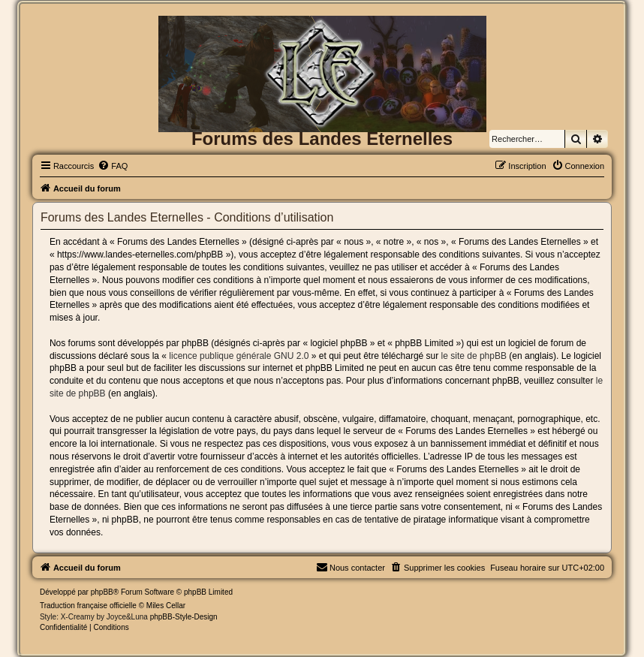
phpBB (102, 592)
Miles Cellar (166, 606)
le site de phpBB (474, 356)
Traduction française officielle (88, 606)
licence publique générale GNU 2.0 (239, 356)
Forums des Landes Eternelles (322, 139)
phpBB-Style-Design (184, 617)
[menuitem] (113, 166)
